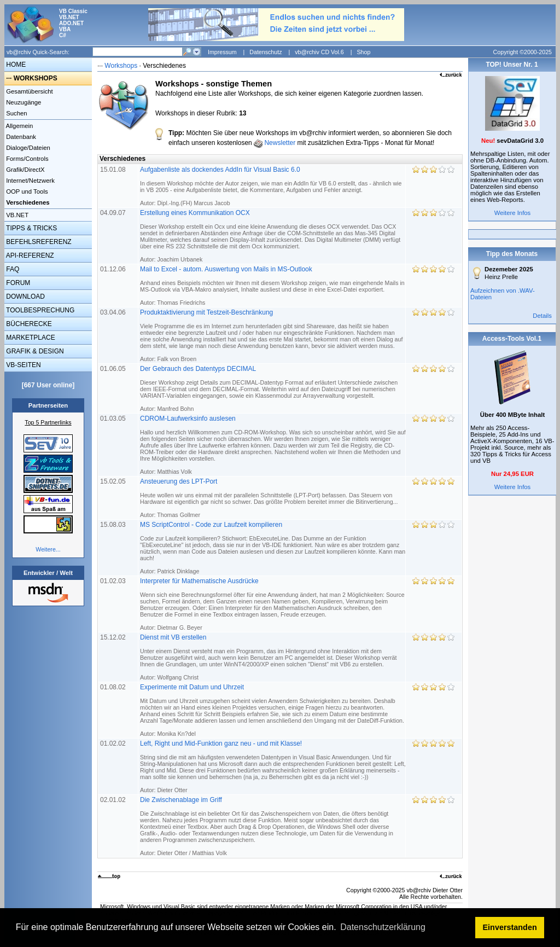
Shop (363, 52)
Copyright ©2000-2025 (523, 52)
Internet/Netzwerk (30, 181)
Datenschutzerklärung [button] (383, 927)
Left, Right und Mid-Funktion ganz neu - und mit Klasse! (273, 766)
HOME (15, 65)
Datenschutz (266, 52)
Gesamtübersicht (29, 91)
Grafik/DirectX (25, 170)
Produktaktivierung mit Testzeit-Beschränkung (271, 335)
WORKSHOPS (36, 78)
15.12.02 (114, 637)
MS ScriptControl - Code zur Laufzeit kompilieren (273, 548)
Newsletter (280, 143)
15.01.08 (114, 170)
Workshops (121, 66)
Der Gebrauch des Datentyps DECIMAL (269, 388)
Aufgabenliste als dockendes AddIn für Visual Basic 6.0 (271, 186)
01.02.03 (114, 581)
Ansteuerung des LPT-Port (269, 498)
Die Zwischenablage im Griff (267, 826)
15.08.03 (114, 525)
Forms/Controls (27, 159)
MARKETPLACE (30, 338)
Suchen (16, 113)
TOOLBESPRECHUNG (39, 310)
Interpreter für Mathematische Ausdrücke (272, 604)
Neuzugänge (23, 102)
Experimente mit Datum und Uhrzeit (272, 710)
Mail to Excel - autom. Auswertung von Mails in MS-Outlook (272, 286)
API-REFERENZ (29, 255)
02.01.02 (114, 800)
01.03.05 (114, 419)
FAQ (12, 269)
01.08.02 (114, 687)
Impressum (222, 52)
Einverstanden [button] (510, 927)
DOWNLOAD (25, 297)
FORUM (17, 283)
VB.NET (16, 215)
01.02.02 (114, 743)
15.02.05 (114, 481)
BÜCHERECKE (28, 324)
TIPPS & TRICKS (31, 228)
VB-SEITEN (23, 365)
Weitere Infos (513, 213)
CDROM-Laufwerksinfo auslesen (273, 445)
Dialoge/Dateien (27, 148)
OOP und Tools (26, 191)
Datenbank (20, 137)
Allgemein (19, 126)
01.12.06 (114, 269)
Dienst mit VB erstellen (269, 657)
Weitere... (48, 549)
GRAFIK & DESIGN (34, 351)
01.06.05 (114, 369)
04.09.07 (114, 213)
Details (542, 316)
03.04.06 (114, 312)
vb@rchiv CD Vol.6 (319, 52)
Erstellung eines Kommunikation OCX (270, 236)
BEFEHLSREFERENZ (38, 242)
